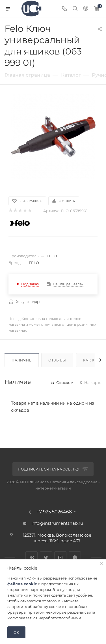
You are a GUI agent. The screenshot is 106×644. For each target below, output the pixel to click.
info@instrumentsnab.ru (57, 523)
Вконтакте (32, 558)
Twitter (46, 558)
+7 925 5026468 (54, 512)
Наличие (22, 360)
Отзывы (57, 360)
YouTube (60, 558)
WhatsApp (75, 558)
